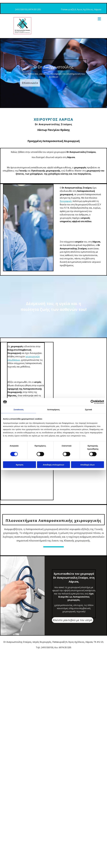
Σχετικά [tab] (88, 410)
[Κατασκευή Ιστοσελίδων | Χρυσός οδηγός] (4, 655)
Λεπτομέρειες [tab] (54, 410)
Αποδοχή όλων (87, 465)
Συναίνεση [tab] (19, 410)
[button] (30, 83)
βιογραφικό (66, 201)
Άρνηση (20, 465)
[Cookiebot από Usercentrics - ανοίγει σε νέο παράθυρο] (93, 402)
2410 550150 (21, 9)
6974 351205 (35, 9)
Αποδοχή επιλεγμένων (54, 465)
